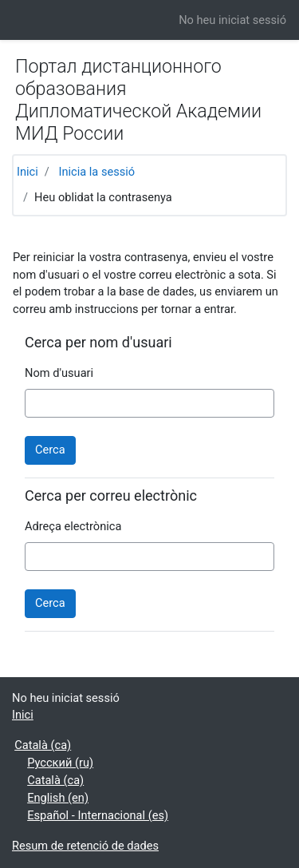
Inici (28, 172)
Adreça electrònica (73, 526)
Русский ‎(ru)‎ (60, 763)
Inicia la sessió (96, 172)
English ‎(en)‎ (58, 798)
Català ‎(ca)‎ (43, 745)
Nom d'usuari (59, 373)
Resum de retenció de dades (85, 846)
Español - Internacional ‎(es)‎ (98, 815)
